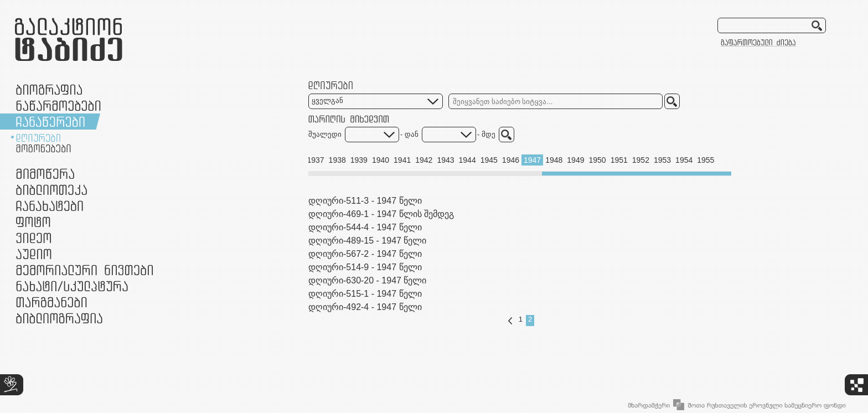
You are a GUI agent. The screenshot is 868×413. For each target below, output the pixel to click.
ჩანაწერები (50, 122)
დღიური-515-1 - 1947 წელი (365, 294)
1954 (684, 160)
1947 (532, 160)
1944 (467, 160)
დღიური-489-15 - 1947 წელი (367, 241)
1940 (381, 160)
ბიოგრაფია (49, 89)
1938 (337, 160)
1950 (597, 160)
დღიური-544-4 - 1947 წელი (365, 227)
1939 (359, 160)
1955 (706, 160)
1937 (315, 160)
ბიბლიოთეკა (51, 190)
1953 (662, 160)
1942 (424, 160)
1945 (489, 160)
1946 (511, 160)
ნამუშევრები (72, 286)
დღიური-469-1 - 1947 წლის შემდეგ (381, 214)
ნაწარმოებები (58, 105)
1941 (402, 160)
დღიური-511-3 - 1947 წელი (365, 201)
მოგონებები (43, 148)
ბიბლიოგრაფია (59, 318)
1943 (445, 160)
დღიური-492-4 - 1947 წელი (365, 307)
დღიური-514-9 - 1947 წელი (365, 267)
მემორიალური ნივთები (84, 270)
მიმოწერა (45, 174)
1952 (641, 160)
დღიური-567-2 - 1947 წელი (365, 254)
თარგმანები (51, 302)
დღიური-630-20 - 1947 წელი (367, 280)
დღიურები (38, 138)
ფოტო (33, 222)
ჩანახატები (50, 206)
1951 (619, 160)
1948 (554, 160)
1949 (575, 160)
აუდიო (34, 254)
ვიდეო (33, 238)
